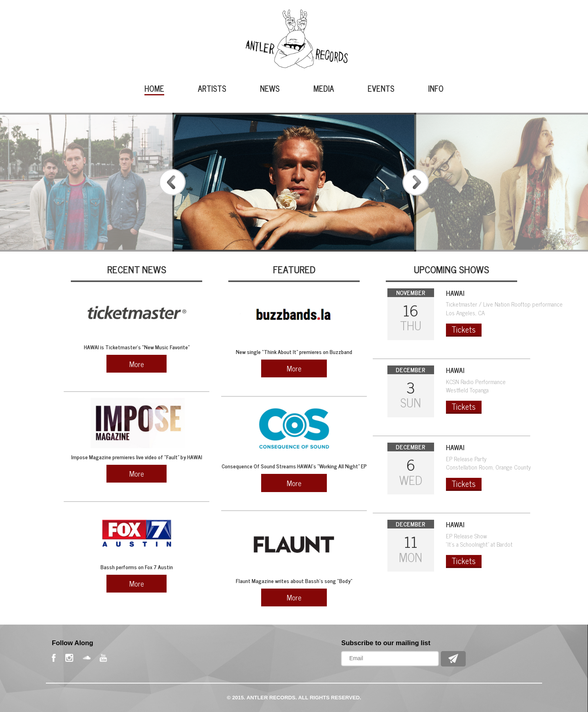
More (137, 364)
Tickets (464, 330)
